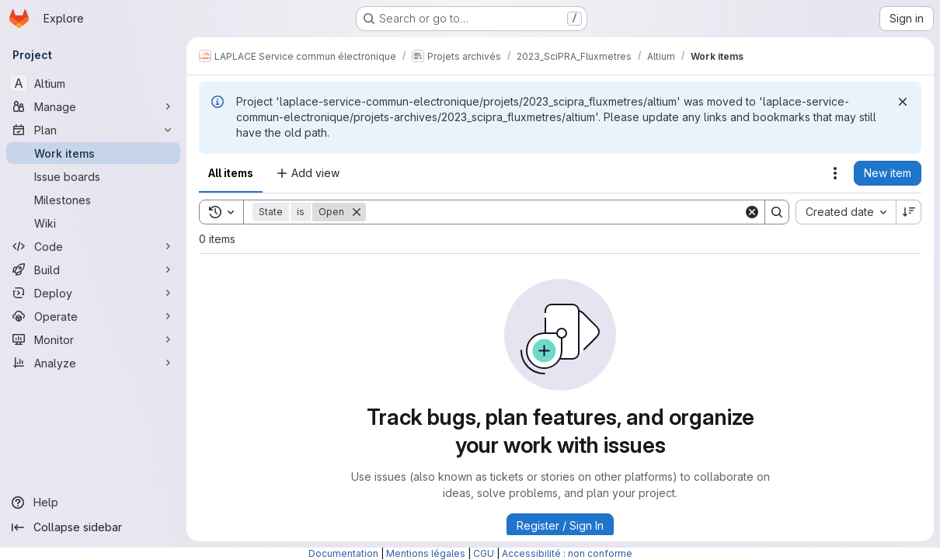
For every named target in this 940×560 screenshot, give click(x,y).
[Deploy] (93, 293)
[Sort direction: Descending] (909, 212)
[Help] (93, 503)
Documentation (343, 553)
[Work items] (93, 153)
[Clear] (752, 212)
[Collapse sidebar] (93, 527)
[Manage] (93, 106)
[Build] (93, 270)
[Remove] (357, 212)
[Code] (93, 246)
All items (231, 173)
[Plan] (93, 130)
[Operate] (93, 316)
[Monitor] (93, 339)
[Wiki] (93, 223)
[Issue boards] (93, 176)
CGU (484, 553)
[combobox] (846, 212)
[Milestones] (93, 200)
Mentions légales (426, 553)
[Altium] (93, 83)
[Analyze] (93, 363)
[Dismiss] (903, 102)
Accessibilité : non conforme (567, 553)
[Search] (555, 212)
